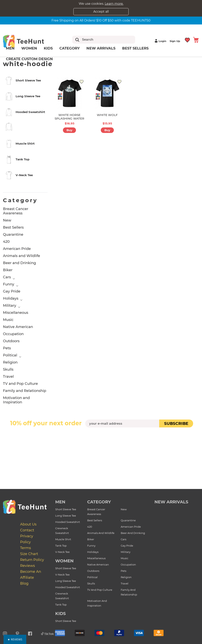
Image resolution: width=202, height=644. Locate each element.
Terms (26, 548)
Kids (48, 48)
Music (8, 320)
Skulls (8, 369)
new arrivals (171, 502)
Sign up (175, 41)
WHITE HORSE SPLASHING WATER (69, 117)
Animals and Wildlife (22, 256)
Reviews (28, 566)
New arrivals (101, 48)
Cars (7, 277)
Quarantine (13, 235)
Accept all (101, 12)
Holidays (11, 298)
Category (70, 48)
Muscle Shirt (63, 539)
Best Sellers (135, 48)
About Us (28, 524)
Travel (8, 377)
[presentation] (101, 437)
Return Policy (32, 560)
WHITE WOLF (107, 115)
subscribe (176, 423)
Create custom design (29, 59)
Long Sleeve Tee (66, 516)
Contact (27, 530)
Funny (9, 284)
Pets (7, 348)
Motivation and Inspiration (16, 400)
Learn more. (114, 4)
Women (29, 48)
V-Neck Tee (62, 552)
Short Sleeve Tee (66, 509)
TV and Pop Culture (20, 384)
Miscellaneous (16, 313)
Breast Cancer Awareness (16, 211)
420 (6, 242)
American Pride (17, 249)
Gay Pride (12, 291)
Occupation (13, 334)
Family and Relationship (25, 391)
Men (10, 48)
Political (10, 355)
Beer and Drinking (19, 263)
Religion (10, 362)
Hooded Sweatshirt (68, 522)
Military (10, 306)
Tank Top (61, 546)
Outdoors (11, 341)
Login (160, 41)
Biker (8, 270)
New (7, 220)
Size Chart (29, 554)
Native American (18, 327)
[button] (101, 639)
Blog (24, 583)
